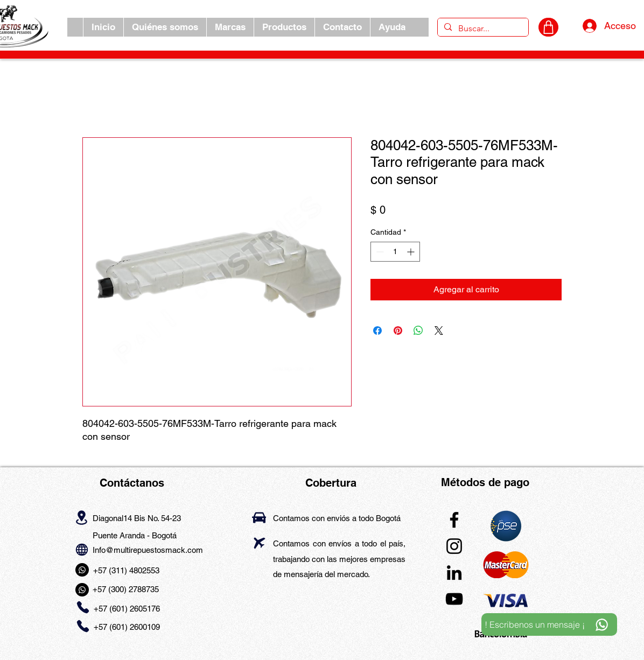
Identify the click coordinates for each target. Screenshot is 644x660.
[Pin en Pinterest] (398, 331)
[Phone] (83, 608)
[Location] (82, 517)
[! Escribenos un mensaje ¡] (549, 624)
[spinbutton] (395, 252)
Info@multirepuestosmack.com (148, 550)
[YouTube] (454, 599)
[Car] (259, 518)
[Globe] (82, 549)
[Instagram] (454, 546)
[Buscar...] (482, 29)
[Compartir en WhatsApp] (418, 331)
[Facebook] (454, 520)
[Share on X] (439, 331)
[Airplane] (259, 543)
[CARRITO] (548, 27)
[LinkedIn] (454, 573)
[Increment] (412, 252)
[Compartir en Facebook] (377, 331)
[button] (230, 27)
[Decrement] (379, 252)
